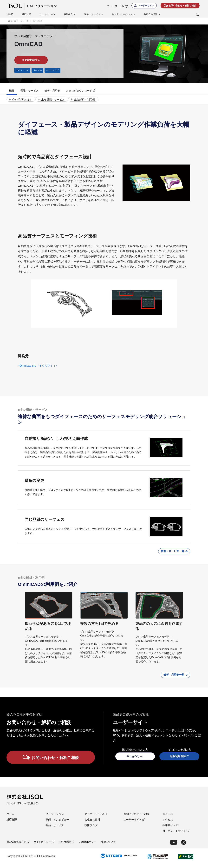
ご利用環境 (66, 846)
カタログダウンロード (81, 91)
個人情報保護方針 (18, 846)
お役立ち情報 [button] (152, 14)
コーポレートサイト (176, 835)
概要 (12, 91)
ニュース (112, 6)
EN (124, 6)
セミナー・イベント (96, 818)
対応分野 (26, 14)
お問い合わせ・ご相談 (136, 818)
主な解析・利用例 (85, 101)
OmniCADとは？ (20, 101)
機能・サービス (29, 91)
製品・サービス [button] (94, 14)
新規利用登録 (179, 760)
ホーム (10, 818)
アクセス (168, 823)
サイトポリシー (44, 846)
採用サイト (170, 829)
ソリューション (47, 14)
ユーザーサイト (134, 823)
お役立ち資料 (92, 823)
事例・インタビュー (57, 823)
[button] (184, 15)
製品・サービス (55, 829)
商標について (108, 846)
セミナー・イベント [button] (124, 14)
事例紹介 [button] (70, 14)
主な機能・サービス (52, 101)
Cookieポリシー (87, 846)
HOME (10, 14)
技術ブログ (91, 829)
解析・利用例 (52, 91)
